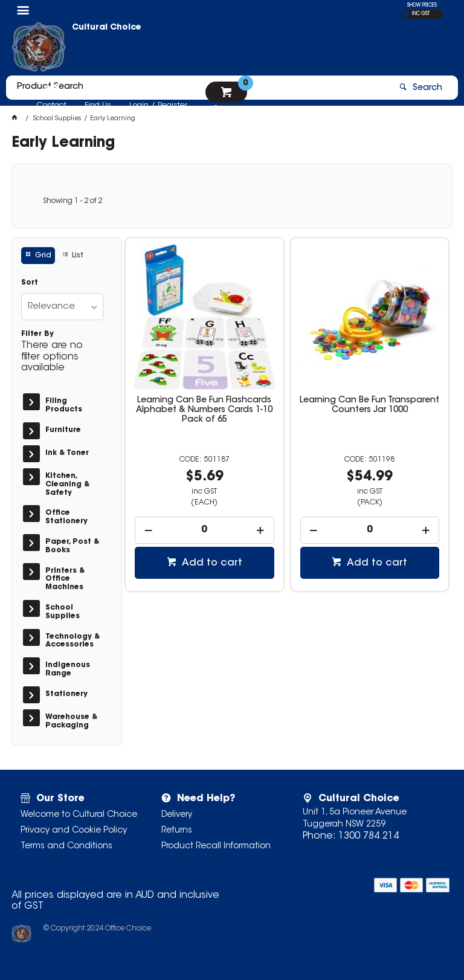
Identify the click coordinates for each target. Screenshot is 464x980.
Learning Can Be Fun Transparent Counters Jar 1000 (369, 405)
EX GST (406, 14)
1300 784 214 (369, 836)
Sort (30, 283)
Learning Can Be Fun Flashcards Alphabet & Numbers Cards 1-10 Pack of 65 (204, 410)
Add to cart (211, 563)
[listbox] (62, 307)
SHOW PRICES (422, 5)
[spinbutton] (205, 530)
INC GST (421, 14)
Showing (72, 201)
